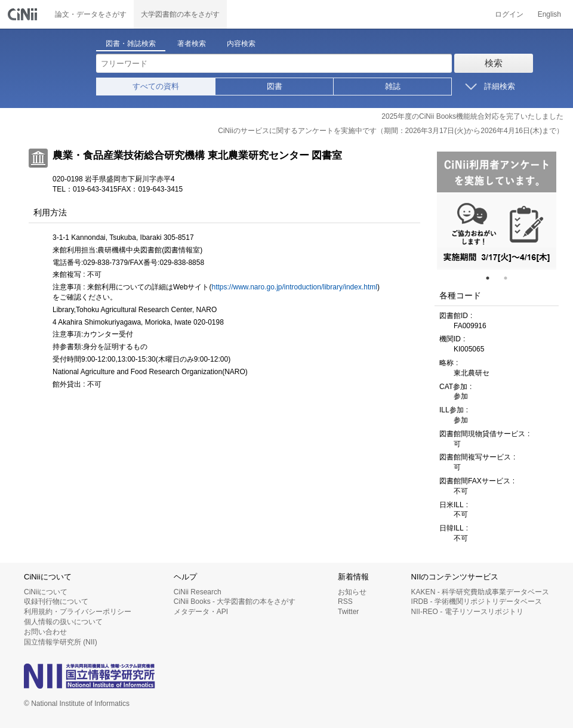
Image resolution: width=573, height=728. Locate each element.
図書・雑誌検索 (131, 44)
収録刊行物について (56, 601)
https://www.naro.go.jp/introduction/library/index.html (294, 287)
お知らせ (352, 592)
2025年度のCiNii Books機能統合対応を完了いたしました (472, 116)
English (549, 14)
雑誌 (393, 86)
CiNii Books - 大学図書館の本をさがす (235, 601)
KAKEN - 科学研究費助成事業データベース (480, 592)
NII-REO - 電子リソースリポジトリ (467, 612)
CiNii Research (198, 592)
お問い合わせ (45, 632)
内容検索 (241, 44)
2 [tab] (510, 278)
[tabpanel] (497, 211)
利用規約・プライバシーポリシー (78, 612)
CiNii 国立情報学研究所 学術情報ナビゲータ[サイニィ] (24, 14)
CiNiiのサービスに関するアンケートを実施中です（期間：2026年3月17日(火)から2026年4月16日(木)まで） (391, 131)
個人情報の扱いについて (63, 622)
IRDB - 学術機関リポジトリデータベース (477, 601)
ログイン (509, 14)
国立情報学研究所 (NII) (61, 642)
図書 (275, 86)
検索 (494, 63)
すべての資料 (156, 86)
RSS (345, 601)
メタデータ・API (201, 612)
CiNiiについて (46, 592)
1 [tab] (492, 278)
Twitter (348, 612)
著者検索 (192, 44)
